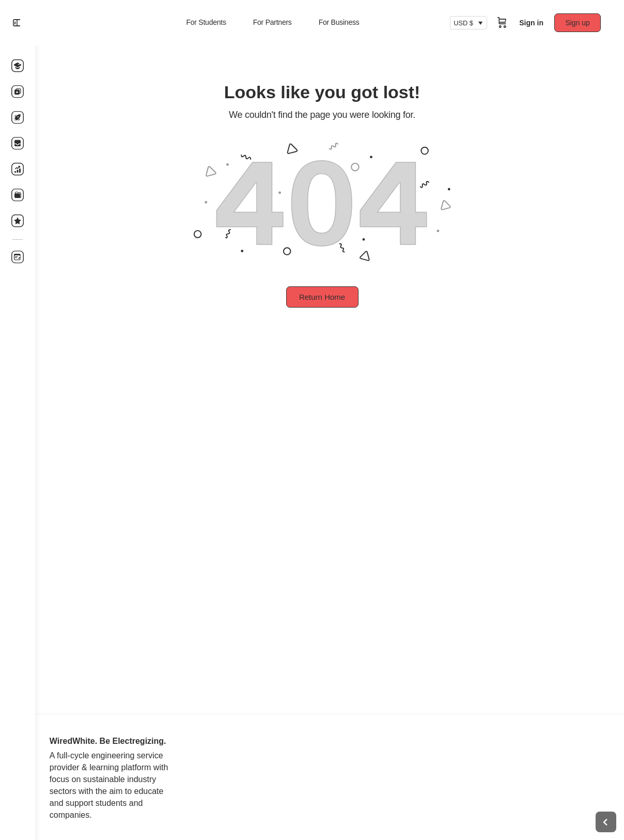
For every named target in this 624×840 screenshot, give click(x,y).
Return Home (329, 297)
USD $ (466, 23)
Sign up (580, 23)
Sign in (534, 23)
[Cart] (505, 23)
